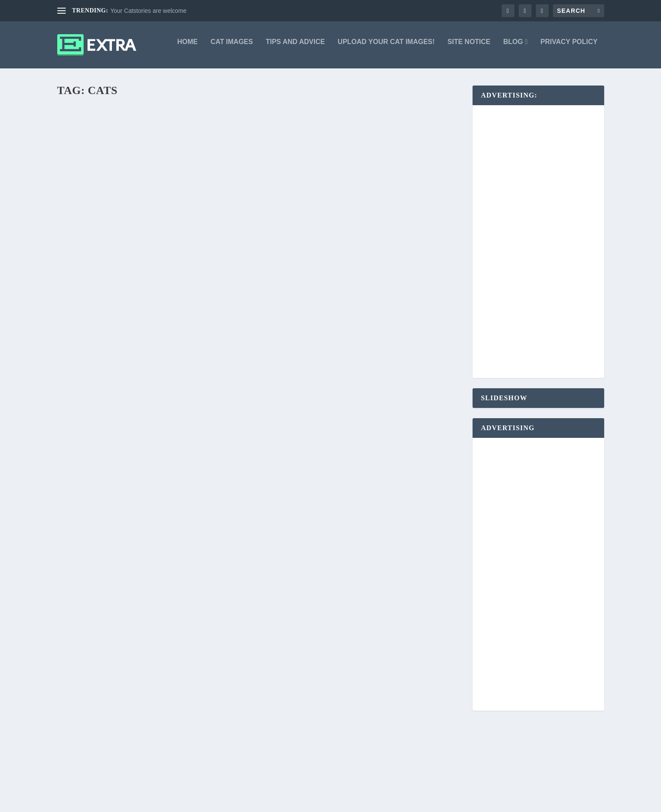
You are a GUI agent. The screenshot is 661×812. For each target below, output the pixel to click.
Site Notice (469, 48)
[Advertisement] (543, 248)
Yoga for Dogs (96, 346)
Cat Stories (161, 612)
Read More (89, 374)
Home (188, 48)
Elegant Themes (113, 802)
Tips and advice (295, 48)
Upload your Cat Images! (386, 48)
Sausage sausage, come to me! (335, 436)
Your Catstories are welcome (148, 11)
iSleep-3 (82, 413)
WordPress (187, 802)
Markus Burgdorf (92, 360)
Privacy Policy (569, 48)
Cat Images (232, 48)
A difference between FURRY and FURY (352, 350)
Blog (513, 48)
